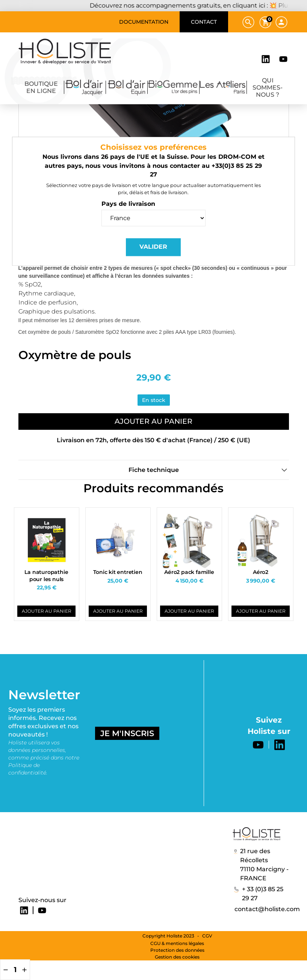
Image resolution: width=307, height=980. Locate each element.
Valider (153, 263)
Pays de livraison (128, 220)
